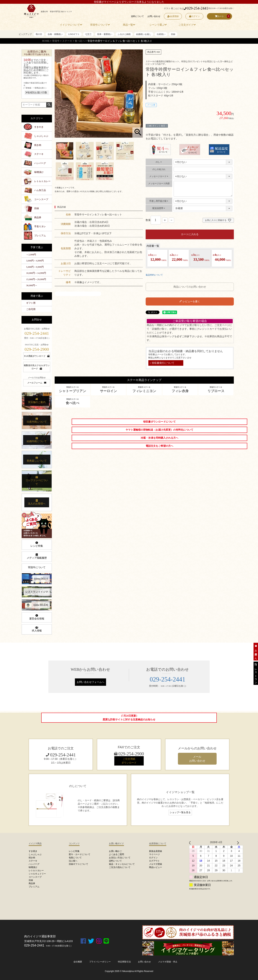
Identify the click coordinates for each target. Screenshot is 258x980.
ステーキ (67, 41)
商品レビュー (156, 867)
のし (159, 162)
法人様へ (73, 861)
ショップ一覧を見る (180, 812)
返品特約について (154, 275)
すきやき (39, 127)
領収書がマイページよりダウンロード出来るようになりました (129, 2)
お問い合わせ (154, 16)
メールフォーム (37, 383)
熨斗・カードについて (80, 854)
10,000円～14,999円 (36, 273)
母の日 (39, 34)
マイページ (154, 854)
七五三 (88, 34)
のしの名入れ (159, 169)
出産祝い (161, 34)
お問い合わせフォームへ (90, 682)
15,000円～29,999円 (36, 279)
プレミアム (40, 236)
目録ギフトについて (78, 864)
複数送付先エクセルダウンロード (37, 367)
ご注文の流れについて (120, 867)
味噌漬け (39, 172)
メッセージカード (159, 176)
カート (219, 16)
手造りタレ (40, 226)
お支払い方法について (120, 858)
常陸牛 (56, 41)
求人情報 (37, 629)
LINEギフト (74, 34)
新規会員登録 (156, 851)
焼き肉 (38, 145)
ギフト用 (31, 303)
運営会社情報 (37, 617)
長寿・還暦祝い (105, 34)
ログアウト (154, 861)
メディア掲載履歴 (37, 556)
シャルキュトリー (37, 874)
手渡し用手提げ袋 (159, 201)
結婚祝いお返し (144, 34)
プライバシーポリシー (100, 962)
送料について (137, 16)
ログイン (194, 16)
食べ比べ (80, 41)
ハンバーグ (40, 163)
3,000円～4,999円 (35, 261)
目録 (173, 34)
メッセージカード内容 (159, 183)
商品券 (38, 217)
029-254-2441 (196, 8)
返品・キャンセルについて (122, 864)
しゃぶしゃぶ (41, 136)
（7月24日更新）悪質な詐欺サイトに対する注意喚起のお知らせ (129, 718)
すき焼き (33, 851)
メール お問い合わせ (197, 759)
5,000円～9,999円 (35, 267)
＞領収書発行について (162, 363)
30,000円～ (32, 285)
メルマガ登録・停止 (168, 962)
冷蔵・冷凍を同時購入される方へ (159, 438)
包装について (75, 858)
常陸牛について (37, 567)
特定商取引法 (124, 962)
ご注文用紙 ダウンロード (129, 761)
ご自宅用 (31, 309)
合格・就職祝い (55, 34)
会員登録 (173, 16)
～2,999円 (31, 255)
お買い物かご (115, 851)
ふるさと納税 (124, 34)
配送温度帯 (159, 208)
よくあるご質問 (116, 854)
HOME (46, 41)
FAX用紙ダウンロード (37, 356)
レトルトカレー (42, 181)
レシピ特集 (37, 544)
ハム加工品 (40, 190)
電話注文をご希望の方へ (159, 446)
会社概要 (78, 962)
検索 (49, 105)
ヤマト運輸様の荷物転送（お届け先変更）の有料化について (159, 430)
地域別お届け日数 (36, 93)
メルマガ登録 (156, 864)
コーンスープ (41, 199)
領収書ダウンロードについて (159, 422)
